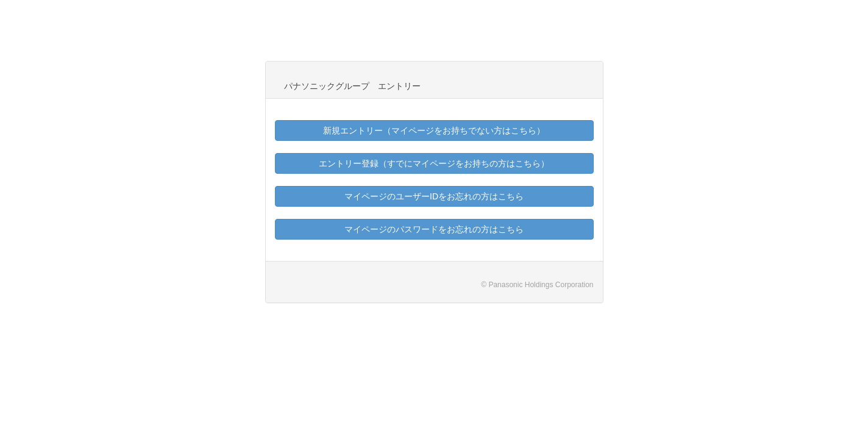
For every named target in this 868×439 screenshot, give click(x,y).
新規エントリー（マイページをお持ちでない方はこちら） (434, 130)
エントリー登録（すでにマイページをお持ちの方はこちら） (434, 163)
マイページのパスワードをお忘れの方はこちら (434, 229)
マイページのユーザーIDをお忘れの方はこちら (434, 196)
